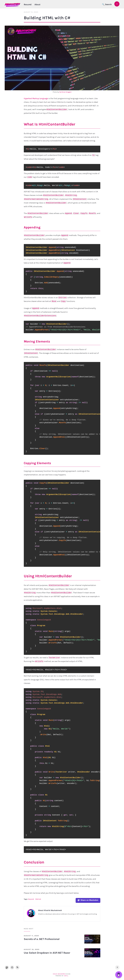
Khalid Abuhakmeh (59, 974)
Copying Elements (37, 463)
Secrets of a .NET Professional (42, 939)
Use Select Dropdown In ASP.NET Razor (47, 953)
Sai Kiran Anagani (65, 92)
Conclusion (34, 862)
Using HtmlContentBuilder (48, 576)
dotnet (39, 899)
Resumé (28, 5)
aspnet (32, 899)
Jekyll (66, 976)
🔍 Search (107, 4)
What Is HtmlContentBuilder (50, 124)
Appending (32, 227)
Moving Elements (37, 341)
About (37, 5)
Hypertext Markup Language (36, 98)
